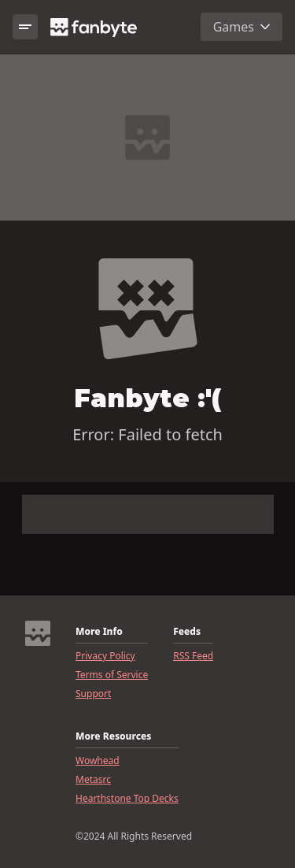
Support (93, 694)
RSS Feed (193, 656)
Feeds (187, 632)
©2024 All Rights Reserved (134, 836)
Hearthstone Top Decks (127, 799)
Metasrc (93, 780)
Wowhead (98, 761)
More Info (99, 632)
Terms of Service (112, 675)
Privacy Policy (105, 656)
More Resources (113, 736)
